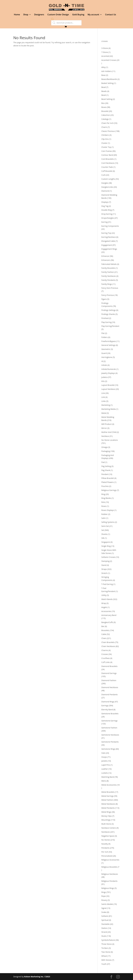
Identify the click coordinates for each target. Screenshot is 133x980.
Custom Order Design (58, 15)
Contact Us (111, 15)
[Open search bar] (52, 19)
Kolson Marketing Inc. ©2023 (37, 977)
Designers (39, 15)
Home (17, 15)
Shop (26, 15)
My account (93, 15)
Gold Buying (78, 15)
